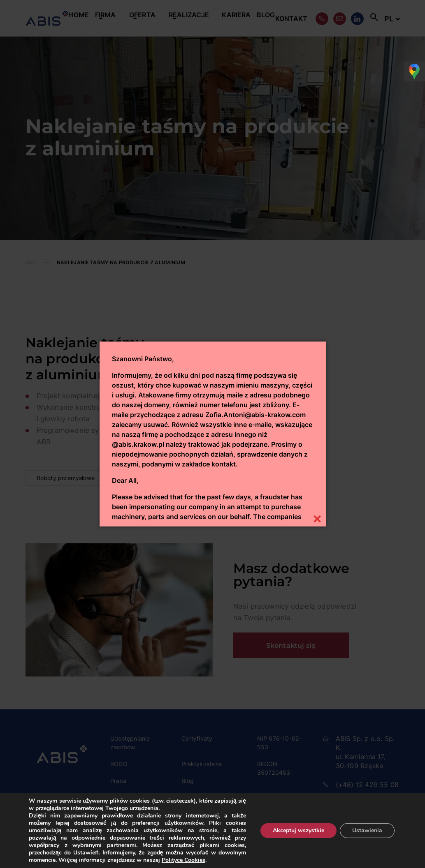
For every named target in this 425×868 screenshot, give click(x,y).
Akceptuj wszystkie (298, 830)
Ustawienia (367, 830)
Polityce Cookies (183, 860)
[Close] (317, 518)
